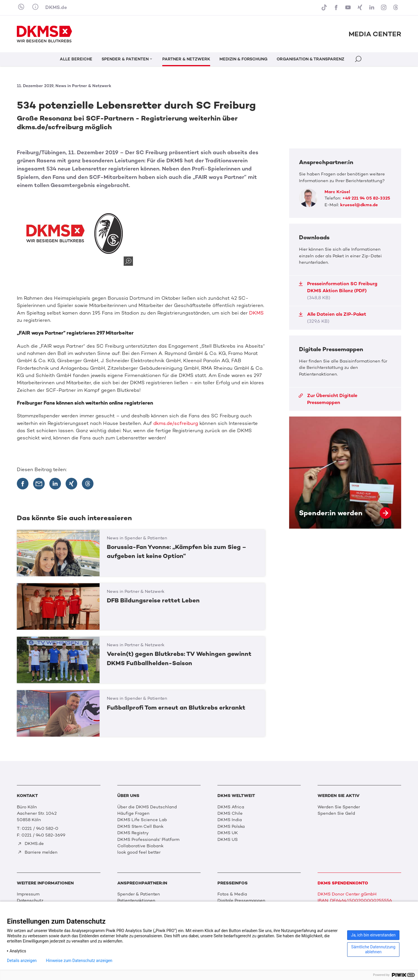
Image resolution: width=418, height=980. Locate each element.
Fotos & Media (232, 894)
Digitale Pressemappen (241, 900)
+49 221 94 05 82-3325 (366, 198)
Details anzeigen (22, 961)
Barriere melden (37, 852)
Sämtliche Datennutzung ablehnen (373, 949)
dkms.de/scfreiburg (176, 423)
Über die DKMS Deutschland (147, 807)
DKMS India (230, 820)
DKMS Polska (231, 826)
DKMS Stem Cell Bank (140, 826)
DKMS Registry (133, 833)
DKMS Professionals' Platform (148, 839)
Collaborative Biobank (140, 846)
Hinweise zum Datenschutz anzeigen (79, 961)
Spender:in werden (345, 472)
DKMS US (228, 839)
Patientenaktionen (136, 900)
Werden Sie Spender (339, 807)
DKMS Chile (230, 813)
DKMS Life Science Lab (142, 820)
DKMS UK (228, 833)
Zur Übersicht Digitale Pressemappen (328, 399)
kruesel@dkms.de (359, 205)
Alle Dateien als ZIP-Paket (332, 318)
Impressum (28, 894)
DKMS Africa (231, 807)
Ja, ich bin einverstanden (373, 935)
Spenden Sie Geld (336, 813)
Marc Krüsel (337, 192)
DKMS (256, 313)
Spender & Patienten (139, 894)
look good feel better (139, 852)
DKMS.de (56, 7)
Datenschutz (30, 900)
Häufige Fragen (133, 813)
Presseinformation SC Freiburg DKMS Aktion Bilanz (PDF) (338, 291)
